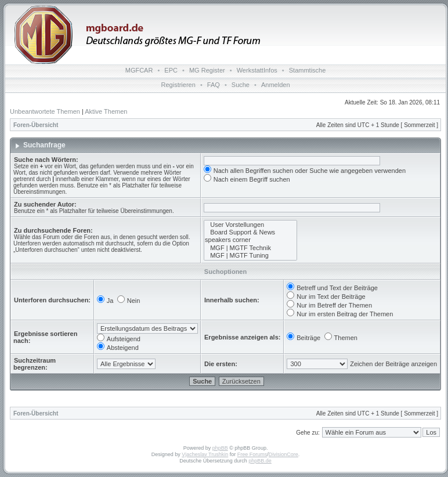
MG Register (207, 70)
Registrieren (178, 85)
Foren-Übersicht (36, 125)
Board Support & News (250, 232)
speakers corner (250, 240)
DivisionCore (283, 454)
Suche (241, 85)
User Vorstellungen (250, 225)
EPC (171, 70)
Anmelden (276, 85)
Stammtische (308, 70)
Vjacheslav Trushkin (205, 454)
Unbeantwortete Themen (45, 111)
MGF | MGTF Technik (250, 248)
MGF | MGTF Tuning (250, 256)
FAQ (214, 85)
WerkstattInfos (257, 70)
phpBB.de (260, 461)
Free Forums (252, 454)
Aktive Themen (106, 111)
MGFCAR (139, 70)
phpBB (220, 448)
